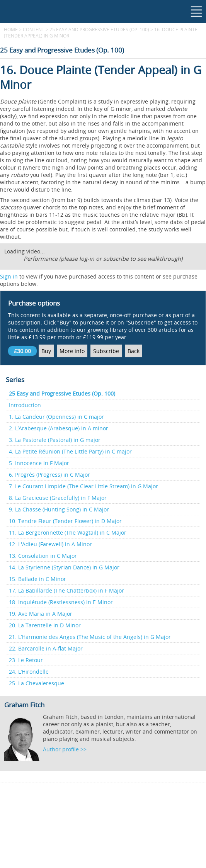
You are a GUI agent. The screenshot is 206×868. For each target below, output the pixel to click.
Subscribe (106, 351)
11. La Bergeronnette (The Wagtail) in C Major (68, 533)
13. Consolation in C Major (43, 556)
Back (134, 351)
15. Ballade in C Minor (37, 579)
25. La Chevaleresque (37, 683)
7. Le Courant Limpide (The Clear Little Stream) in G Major (83, 486)
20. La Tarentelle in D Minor (45, 625)
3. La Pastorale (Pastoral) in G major (55, 440)
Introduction (25, 405)
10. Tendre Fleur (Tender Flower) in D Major (65, 521)
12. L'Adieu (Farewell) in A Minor (50, 544)
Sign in (9, 276)
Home (11, 29)
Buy (46, 351)
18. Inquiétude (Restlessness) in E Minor (61, 602)
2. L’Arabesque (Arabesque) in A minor (59, 428)
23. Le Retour (26, 660)
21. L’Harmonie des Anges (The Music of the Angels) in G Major (90, 637)
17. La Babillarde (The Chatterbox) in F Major (66, 590)
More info (72, 351)
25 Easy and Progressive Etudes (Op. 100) (99, 29)
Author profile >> (65, 749)
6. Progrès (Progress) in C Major (49, 475)
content (34, 29)
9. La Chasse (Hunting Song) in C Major (59, 509)
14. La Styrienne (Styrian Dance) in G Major (64, 567)
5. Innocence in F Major (39, 463)
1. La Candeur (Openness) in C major (56, 417)
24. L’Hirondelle (29, 672)
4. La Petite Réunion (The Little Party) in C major (70, 451)
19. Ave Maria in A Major (41, 614)
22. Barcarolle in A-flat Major (46, 648)
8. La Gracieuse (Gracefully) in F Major (58, 498)
